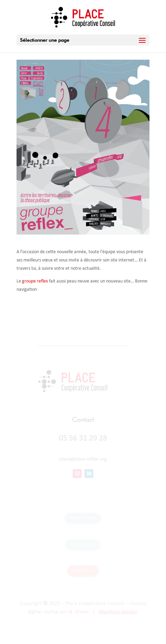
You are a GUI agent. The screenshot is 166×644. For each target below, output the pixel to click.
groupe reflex (35, 281)
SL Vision (78, 612)
